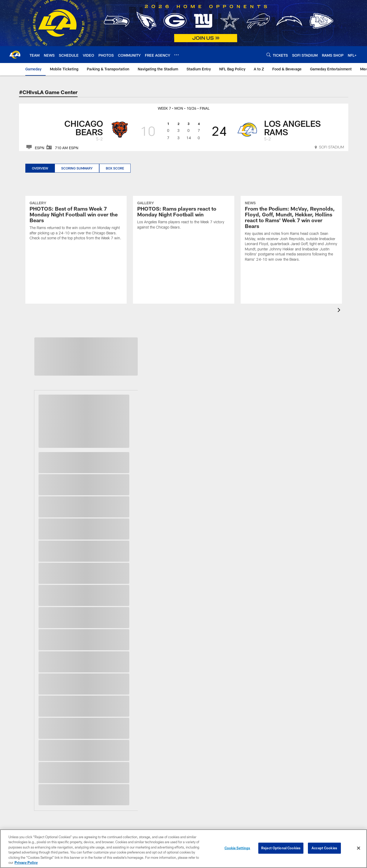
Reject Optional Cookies (281, 848)
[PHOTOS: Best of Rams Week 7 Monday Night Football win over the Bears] (76, 221)
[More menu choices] (177, 55)
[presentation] (340, 311)
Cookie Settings (237, 848)
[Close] (359, 848)
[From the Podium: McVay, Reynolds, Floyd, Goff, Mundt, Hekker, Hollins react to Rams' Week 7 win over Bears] (291, 232)
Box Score (115, 168)
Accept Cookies (324, 848)
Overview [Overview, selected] (40, 168)
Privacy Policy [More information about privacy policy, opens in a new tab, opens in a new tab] (26, 862)
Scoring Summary (77, 168)
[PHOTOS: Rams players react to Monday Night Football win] (184, 216)
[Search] (269, 55)
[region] (184, 849)
